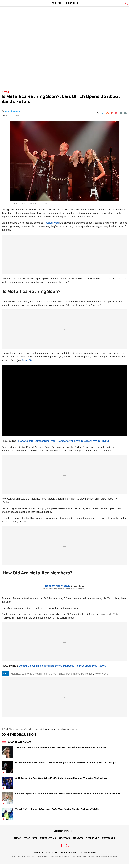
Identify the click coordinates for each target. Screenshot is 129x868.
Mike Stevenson (13, 111)
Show (62, 674)
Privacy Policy (88, 852)
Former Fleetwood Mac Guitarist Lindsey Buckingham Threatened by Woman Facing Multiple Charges (66, 763)
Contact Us (52, 852)
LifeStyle (93, 838)
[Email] (121, 113)
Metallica (16, 674)
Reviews (64, 838)
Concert (53, 674)
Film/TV (78, 838)
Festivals (108, 838)
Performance (73, 674)
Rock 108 (27, 360)
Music (105, 674)
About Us (38, 852)
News (5, 92)
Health (38, 674)
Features (31, 838)
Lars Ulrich (27, 674)
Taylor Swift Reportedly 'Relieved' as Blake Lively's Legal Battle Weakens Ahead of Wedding (60, 747)
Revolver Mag (51, 223)
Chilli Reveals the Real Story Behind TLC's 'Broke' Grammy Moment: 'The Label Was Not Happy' (62, 778)
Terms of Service (69, 852)
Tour (45, 674)
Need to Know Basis (58, 586)
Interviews (48, 838)
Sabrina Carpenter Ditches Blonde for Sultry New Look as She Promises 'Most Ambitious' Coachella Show (67, 793)
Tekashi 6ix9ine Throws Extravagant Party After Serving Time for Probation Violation (58, 809)
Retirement (87, 674)
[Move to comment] (125, 113)
